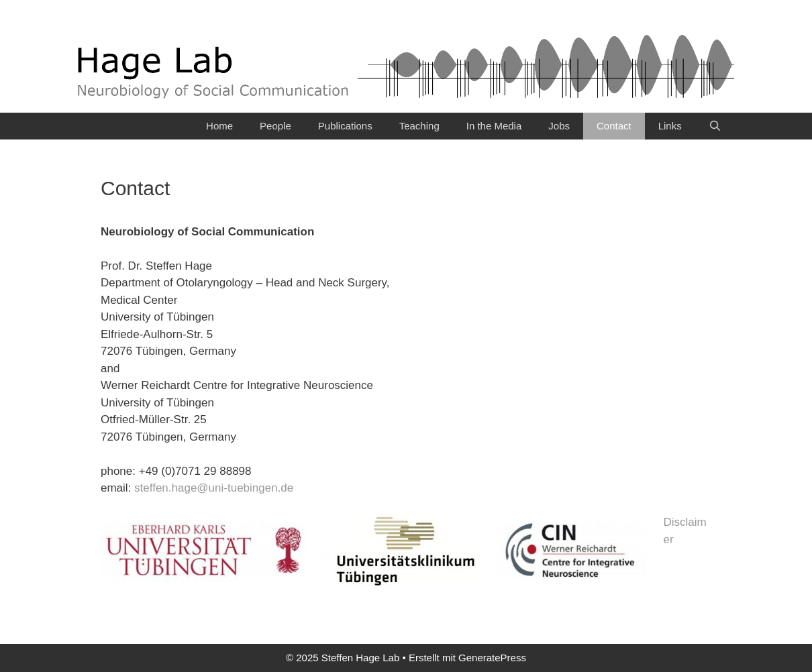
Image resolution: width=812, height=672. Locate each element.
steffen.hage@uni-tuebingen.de (214, 488)
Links (670, 126)
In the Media (494, 126)
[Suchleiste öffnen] (715, 126)
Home (219, 126)
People (275, 126)
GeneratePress (492, 658)
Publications (345, 126)
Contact (614, 126)
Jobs (559, 126)
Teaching (419, 126)
